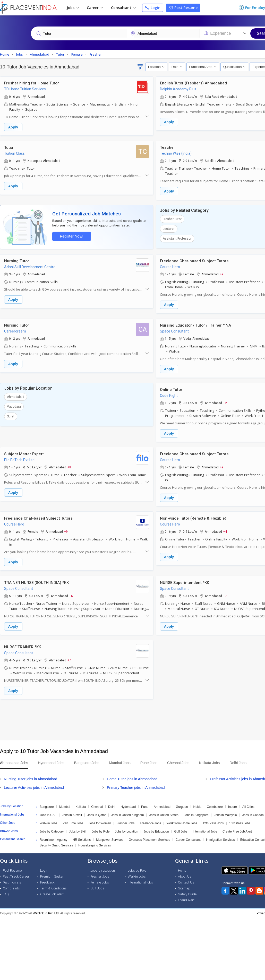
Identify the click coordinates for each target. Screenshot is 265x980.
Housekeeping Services (95, 843)
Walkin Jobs (137, 874)
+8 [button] (69, 466)
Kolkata (81, 804)
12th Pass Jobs (213, 821)
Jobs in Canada (253, 813)
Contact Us (186, 880)
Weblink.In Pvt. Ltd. (46, 911)
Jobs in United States (164, 813)
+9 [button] (222, 274)
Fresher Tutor (172, 218)
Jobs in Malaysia (225, 813)
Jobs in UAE (48, 813)
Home (182, 868)
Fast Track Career (16, 874)
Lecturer (169, 228)
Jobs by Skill (78, 829)
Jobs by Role (101, 829)
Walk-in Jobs (48, 821)
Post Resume (183, 8)
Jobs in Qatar (96, 813)
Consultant (123, 8)
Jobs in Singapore (196, 813)
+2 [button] (225, 402)
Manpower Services (110, 837)
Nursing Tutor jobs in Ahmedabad (31, 777)
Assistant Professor (177, 238)
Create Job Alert (52, 892)
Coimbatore (215, 804)
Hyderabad (128, 804)
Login (153, 8)
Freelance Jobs (150, 821)
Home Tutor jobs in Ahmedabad (132, 777)
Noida (197, 804)
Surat (11, 415)
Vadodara (14, 405)
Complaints (11, 886)
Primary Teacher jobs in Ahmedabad (136, 785)
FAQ (6, 892)
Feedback (47, 880)
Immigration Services (220, 837)
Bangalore (47, 804)
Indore (233, 804)
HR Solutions (82, 837)
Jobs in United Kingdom (128, 813)
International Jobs (205, 829)
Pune (145, 804)
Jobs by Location (126, 829)
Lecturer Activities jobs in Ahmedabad (34, 785)
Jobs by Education (156, 829)
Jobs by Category (52, 829)
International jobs (140, 880)
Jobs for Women (100, 821)
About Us (185, 874)
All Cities (248, 804)
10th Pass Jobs (240, 821)
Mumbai (65, 804)
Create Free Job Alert (237, 829)
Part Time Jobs (73, 821)
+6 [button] (71, 594)
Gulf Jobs (181, 829)
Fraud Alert (186, 898)
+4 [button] (225, 530)
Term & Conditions (53, 886)
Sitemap (184, 886)
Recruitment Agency (53, 837)
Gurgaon (182, 804)
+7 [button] (225, 594)
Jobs (73, 8)
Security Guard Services (56, 843)
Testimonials (12, 880)
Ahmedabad (16, 396)
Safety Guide (187, 892)
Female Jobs (100, 880)
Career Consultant (188, 837)
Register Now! (71, 236)
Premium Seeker (52, 874)
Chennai (97, 804)
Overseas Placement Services (149, 837)
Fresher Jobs (125, 821)
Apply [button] (13, 127)
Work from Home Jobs (182, 821)
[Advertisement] (132, 717)
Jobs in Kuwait (72, 813)
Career (95, 8)
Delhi (112, 804)
